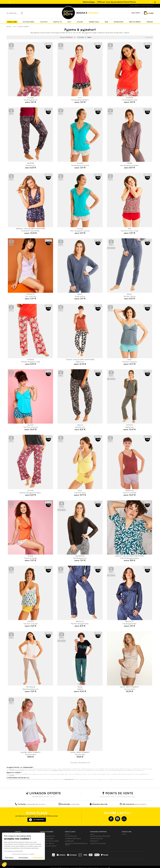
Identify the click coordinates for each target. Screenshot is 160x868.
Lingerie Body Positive (47, 844)
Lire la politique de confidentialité (13, 851)
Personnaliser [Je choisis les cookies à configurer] (23, 858)
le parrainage (69, 841)
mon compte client (71, 836)
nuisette (12, 776)
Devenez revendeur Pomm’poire (100, 836)
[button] (4, 865)
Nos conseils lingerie (47, 839)
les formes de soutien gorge (49, 841)
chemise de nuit (69, 779)
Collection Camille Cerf (98, 844)
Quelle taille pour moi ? (47, 836)
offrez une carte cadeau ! (48, 846)
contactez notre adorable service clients (76, 844)
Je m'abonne (38, 820)
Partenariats (94, 841)
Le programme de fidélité (73, 839)
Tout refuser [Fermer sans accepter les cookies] (9, 858)
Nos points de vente (96, 839)
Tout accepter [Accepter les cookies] (38, 858)
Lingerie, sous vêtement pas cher (17, 6)
